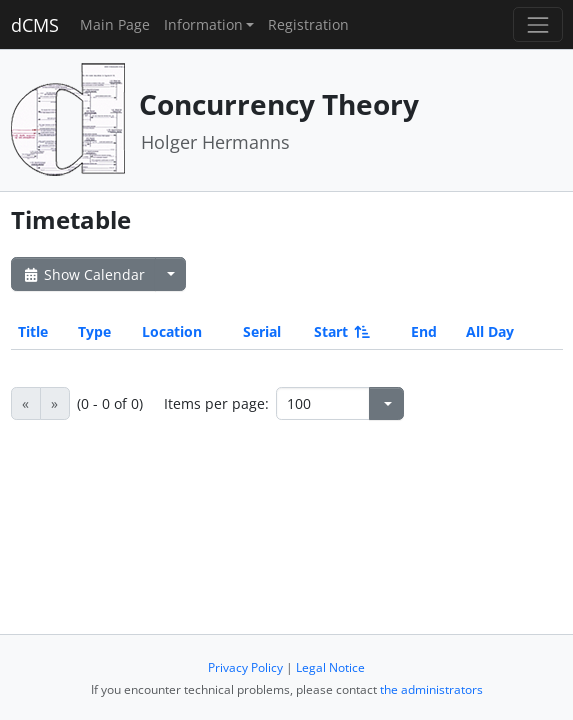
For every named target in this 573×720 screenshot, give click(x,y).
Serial (262, 331)
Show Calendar (83, 274)
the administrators (431, 689)
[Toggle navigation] (537, 24)
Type (94, 331)
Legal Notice (330, 667)
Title (33, 331)
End (424, 331)
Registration (308, 24)
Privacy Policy (245, 667)
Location (172, 331)
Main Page (115, 24)
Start (340, 331)
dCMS (35, 25)
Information (203, 24)
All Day (490, 331)
